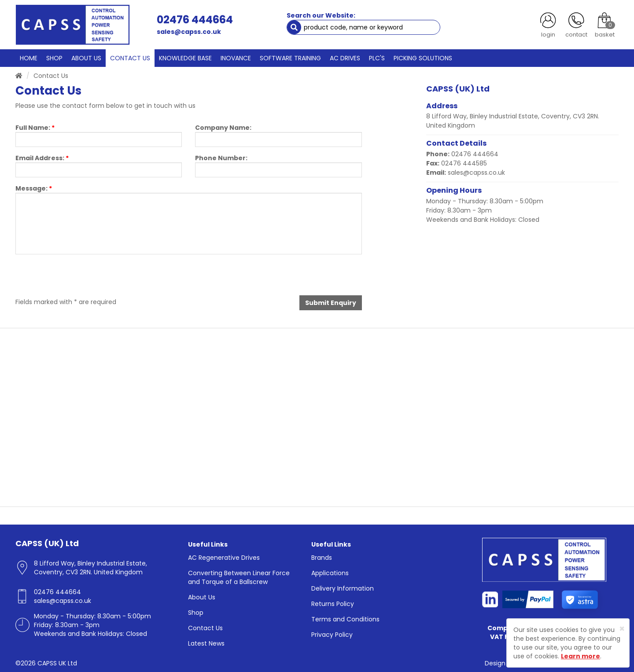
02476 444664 (195, 20)
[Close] (622, 629)
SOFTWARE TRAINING (290, 58)
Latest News (206, 643)
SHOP (54, 58)
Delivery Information (343, 588)
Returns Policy (333, 604)
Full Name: (35, 128)
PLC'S (377, 58)
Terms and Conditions (345, 619)
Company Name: (223, 128)
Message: (34, 188)
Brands (322, 558)
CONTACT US (130, 58)
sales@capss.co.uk (189, 32)
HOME (29, 58)
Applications (330, 573)
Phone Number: (221, 158)
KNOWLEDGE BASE (185, 58)
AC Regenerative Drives (224, 558)
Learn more (581, 656)
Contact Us (205, 628)
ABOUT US (86, 58)
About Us (202, 597)
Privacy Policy (332, 635)
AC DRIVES (345, 58)
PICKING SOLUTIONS (423, 58)
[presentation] (82, 278)
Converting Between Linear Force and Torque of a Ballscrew (239, 577)
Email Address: (42, 158)
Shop (196, 613)
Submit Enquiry (331, 303)
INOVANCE (236, 58)
